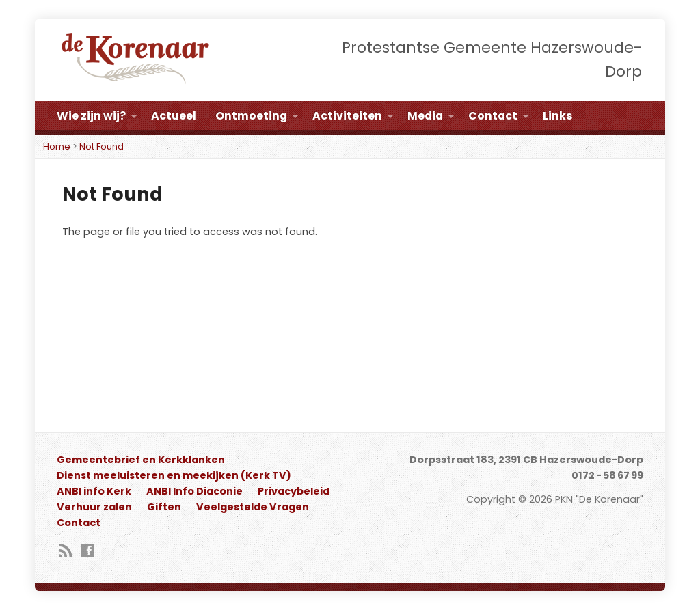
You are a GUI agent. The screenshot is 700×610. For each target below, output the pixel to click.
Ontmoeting (251, 116)
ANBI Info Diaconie (194, 491)
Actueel (174, 116)
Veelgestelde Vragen (253, 507)
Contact (493, 116)
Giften (164, 507)
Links (557, 116)
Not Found (102, 147)
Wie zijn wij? (91, 116)
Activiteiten (347, 116)
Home (57, 147)
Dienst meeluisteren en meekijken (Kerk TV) (174, 475)
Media (425, 116)
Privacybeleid (294, 491)
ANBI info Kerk (94, 491)
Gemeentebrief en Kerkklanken (141, 460)
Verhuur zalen (94, 507)
